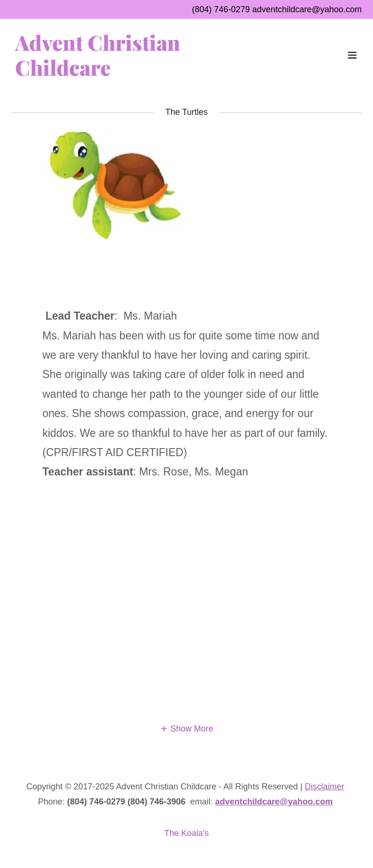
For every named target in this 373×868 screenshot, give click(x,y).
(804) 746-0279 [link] (221, 9)
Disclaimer (324, 787)
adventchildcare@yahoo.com (274, 802)
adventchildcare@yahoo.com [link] (307, 9)
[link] (134, 73)
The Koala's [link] (187, 833)
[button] (352, 55)
